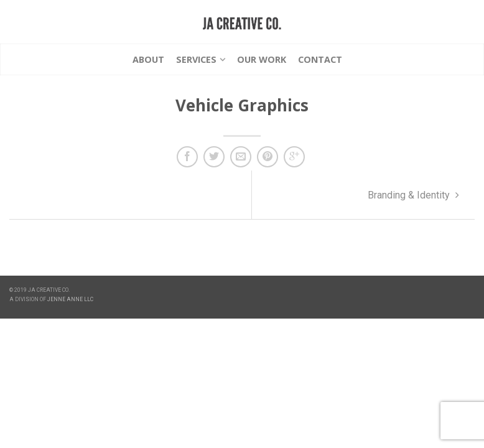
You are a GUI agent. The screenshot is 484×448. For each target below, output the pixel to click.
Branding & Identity (413, 195)
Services (196, 59)
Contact (320, 59)
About (148, 59)
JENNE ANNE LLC (70, 299)
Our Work (262, 59)
